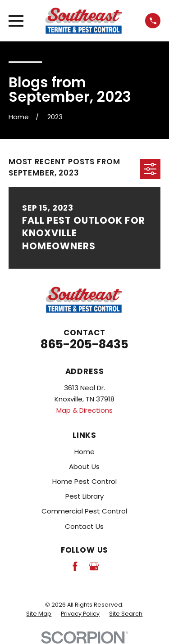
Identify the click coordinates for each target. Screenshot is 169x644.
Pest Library (84, 496)
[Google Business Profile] (94, 566)
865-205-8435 (84, 344)
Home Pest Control (84, 481)
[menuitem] (39, 614)
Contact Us (84, 526)
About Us (84, 466)
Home (84, 452)
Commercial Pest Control (84, 511)
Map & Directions (84, 410)
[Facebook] (75, 566)
